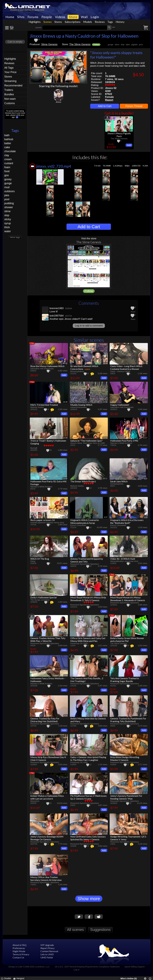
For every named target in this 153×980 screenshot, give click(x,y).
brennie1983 (57, 308)
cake (7, 147)
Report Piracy (47, 948)
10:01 (105, 716)
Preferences (19, 948)
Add (129, 145)
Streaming (10, 81)
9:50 (66, 676)
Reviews (100, 22)
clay (7, 155)
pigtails (134, 45)
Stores (58, 22)
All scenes (75, 930)
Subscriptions (73, 22)
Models (88, 22)
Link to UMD (47, 954)
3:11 (146, 517)
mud (7, 187)
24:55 (105, 438)
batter (8, 143)
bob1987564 (57, 316)
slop (7, 215)
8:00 (106, 754)
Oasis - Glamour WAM (120, 371)
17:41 (130, 131)
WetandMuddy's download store (124, 561)
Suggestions (100, 930)
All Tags (9, 68)
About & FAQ (19, 945)
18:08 (105, 402)
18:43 (105, 595)
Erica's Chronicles (78, 525)
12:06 (145, 834)
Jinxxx (58, 102)
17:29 (105, 676)
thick (7, 227)
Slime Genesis (49, 44)
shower (9, 207)
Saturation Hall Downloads (42, 369)
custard (9, 163)
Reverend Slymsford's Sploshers (85, 564)
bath (7, 135)
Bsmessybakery (77, 371)
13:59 (105, 834)
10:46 (65, 438)
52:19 (65, 517)
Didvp (33, 561)
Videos (60, 17)
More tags (15, 237)
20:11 (105, 479)
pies (7, 195)
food (7, 171)
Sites (21, 17)
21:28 (145, 676)
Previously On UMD (79, 643)
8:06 (106, 635)
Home (10, 17)
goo (7, 175)
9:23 (146, 479)
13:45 (145, 556)
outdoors (9, 191)
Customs (10, 103)
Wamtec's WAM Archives (121, 443)
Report (109, 100)
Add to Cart (105, 106)
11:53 (65, 479)
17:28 (65, 834)
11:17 (145, 438)
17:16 (65, 754)
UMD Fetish (47, 957)
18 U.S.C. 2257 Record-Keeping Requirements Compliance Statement (87, 967)
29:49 (105, 363)
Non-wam (10, 99)
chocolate (10, 151)
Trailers (9, 90)
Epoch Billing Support (135, 967)
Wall (84, 17)
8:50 (66, 716)
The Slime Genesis (80, 44)
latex (128, 45)
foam (7, 167)
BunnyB (34, 448)
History (120, 22)
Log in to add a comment (89, 326)
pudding (9, 203)
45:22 (65, 363)
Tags (110, 22)
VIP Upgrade (47, 945)
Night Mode (19, 951)
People (47, 17)
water (8, 231)
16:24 (145, 635)
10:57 (145, 716)
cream (8, 159)
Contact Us (18, 957)
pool (7, 199)
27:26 (145, 595)
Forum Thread (134, 106)
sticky (8, 219)
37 (39, 40)
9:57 (146, 754)
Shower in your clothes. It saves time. (27, 10)
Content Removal (49, 951)
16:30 (65, 402)
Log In (76, 970)
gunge (8, 183)
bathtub (9, 139)
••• (114, 27)
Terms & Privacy (21, 954)
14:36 (65, 635)
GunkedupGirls (117, 484)
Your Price (10, 72)
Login (95, 17)
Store (73, 17)
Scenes (48, 22)
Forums (33, 17)
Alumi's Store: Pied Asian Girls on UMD (88, 443)
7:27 (66, 595)
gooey (8, 179)
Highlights (35, 22)
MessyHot (35, 801)
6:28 (66, 556)
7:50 (106, 556)
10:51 (105, 793)
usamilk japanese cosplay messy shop (47, 523)
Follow (96, 45)
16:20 (145, 793)
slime (7, 211)
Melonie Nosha (37, 407)
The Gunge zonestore (40, 600)
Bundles (9, 94)
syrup (8, 223)
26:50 (65, 874)
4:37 (106, 517)
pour (141, 45)
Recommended (13, 85)
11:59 (145, 363)
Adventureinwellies (79, 407)
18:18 (65, 793)
